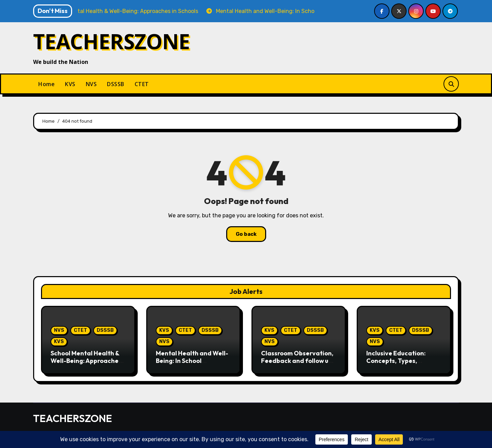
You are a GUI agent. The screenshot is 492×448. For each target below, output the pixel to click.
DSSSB (116, 84)
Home (46, 84)
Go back (246, 234)
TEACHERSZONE (112, 41)
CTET (142, 84)
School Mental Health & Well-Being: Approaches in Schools (86, 361)
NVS (91, 84)
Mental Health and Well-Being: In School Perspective (192, 361)
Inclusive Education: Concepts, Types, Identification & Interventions (396, 364)
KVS (70, 84)
